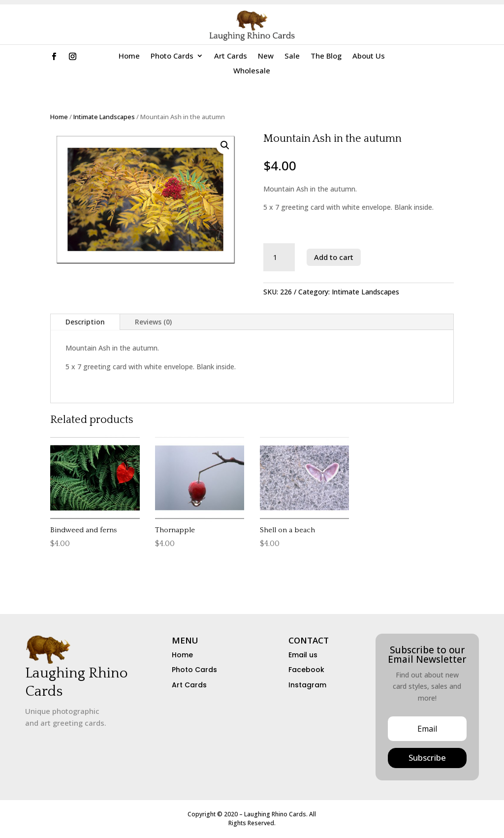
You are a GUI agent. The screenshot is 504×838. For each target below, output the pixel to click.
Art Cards (231, 56)
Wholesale (252, 71)
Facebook (306, 670)
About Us (369, 56)
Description (85, 322)
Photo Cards (172, 56)
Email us (303, 655)
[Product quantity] (279, 258)
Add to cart (334, 257)
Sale (292, 56)
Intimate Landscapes (104, 117)
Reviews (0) (153, 322)
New (266, 56)
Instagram (307, 685)
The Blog (326, 56)
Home (129, 56)
